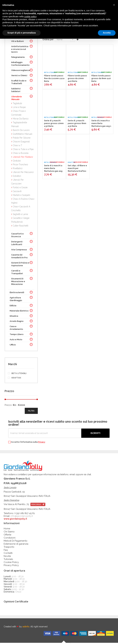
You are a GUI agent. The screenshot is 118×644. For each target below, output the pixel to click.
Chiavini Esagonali (21, 143)
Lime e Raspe (19, 108)
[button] (114, 5)
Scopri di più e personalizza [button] (22, 33)
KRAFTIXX (15, 379)
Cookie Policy (11, 563)
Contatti (8, 554)
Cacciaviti (17, 192)
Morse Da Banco (21, 120)
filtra (31, 412)
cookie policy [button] (30, 17)
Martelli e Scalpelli (21, 196)
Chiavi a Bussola (21, 154)
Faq (6, 551)
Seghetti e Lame (20, 215)
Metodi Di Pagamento (16, 542)
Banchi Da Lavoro (21, 131)
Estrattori (17, 177)
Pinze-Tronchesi (20, 166)
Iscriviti (95, 434)
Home (7, 530)
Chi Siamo (9, 533)
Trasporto (9, 548)
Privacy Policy (11, 566)
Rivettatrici (18, 169)
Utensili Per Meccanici (23, 173)
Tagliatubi (17, 104)
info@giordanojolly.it (22, 517)
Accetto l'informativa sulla (27, 443)
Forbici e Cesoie (20, 189)
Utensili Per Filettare (23, 158)
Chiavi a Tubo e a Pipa (23, 150)
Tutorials (8, 560)
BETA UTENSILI (17, 374)
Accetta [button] (107, 33)
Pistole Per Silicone (22, 139)
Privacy (42, 443)
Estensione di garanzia (16, 545)
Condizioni (10, 539)
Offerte (7, 536)
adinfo (26, 628)
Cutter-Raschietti (21, 227)
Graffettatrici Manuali (23, 135)
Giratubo (17, 162)
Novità (7, 557)
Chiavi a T (17, 146)
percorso (38, 506)
